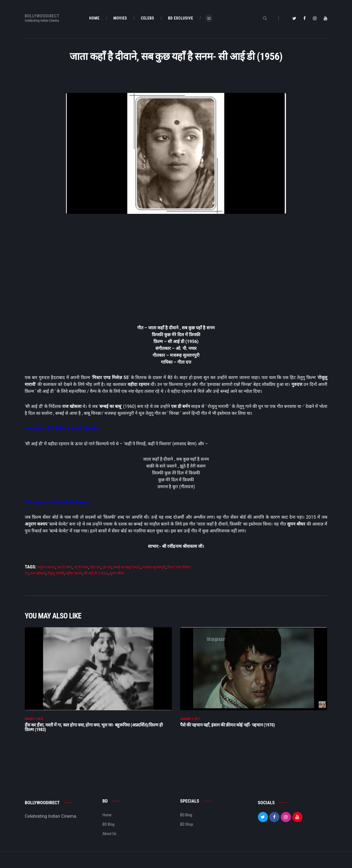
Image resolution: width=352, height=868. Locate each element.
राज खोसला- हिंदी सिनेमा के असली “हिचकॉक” (62, 429)
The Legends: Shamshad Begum (57, 502)
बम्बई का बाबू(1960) (127, 567)
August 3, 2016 (34, 724)
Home (107, 820)
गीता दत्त (95, 567)
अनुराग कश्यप (46, 567)
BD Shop (187, 830)
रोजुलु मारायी (56, 573)
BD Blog (109, 830)
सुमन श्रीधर (117, 573)
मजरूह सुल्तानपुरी (154, 567)
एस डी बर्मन (64, 567)
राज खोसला (38, 573)
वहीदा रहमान (74, 573)
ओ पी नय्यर (81, 567)
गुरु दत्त (107, 567)
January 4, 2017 (190, 724)
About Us (109, 839)
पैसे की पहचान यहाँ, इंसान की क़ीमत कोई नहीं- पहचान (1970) (227, 730)
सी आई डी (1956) (96, 573)
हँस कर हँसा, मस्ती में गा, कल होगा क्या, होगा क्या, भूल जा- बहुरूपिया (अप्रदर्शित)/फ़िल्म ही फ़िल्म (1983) (94, 733)
